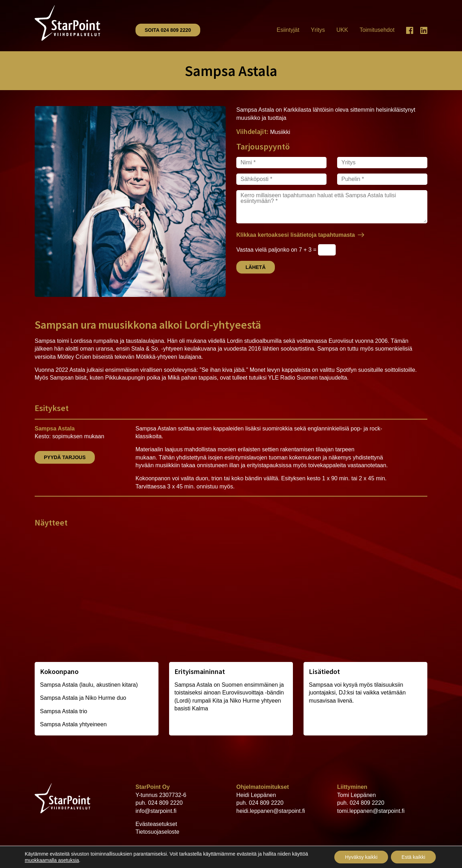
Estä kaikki (413, 857)
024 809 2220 (166, 803)
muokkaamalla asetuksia (52, 860)
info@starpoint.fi (156, 811)
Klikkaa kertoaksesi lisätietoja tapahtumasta (296, 235)
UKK (342, 30)
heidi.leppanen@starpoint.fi (271, 811)
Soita (168, 30)
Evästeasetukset (156, 824)
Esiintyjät (288, 30)
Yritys (318, 30)
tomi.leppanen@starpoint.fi (371, 811)
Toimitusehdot (377, 30)
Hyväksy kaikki (361, 857)
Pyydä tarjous (65, 457)
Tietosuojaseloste (157, 832)
